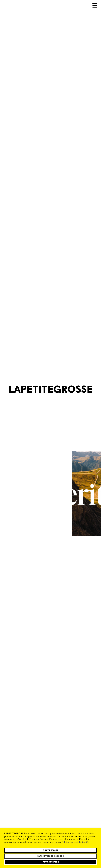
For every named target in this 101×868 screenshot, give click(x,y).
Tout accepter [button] (51, 862)
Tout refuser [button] (51, 850)
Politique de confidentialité (75, 842)
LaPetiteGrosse (51, 390)
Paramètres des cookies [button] (51, 856)
